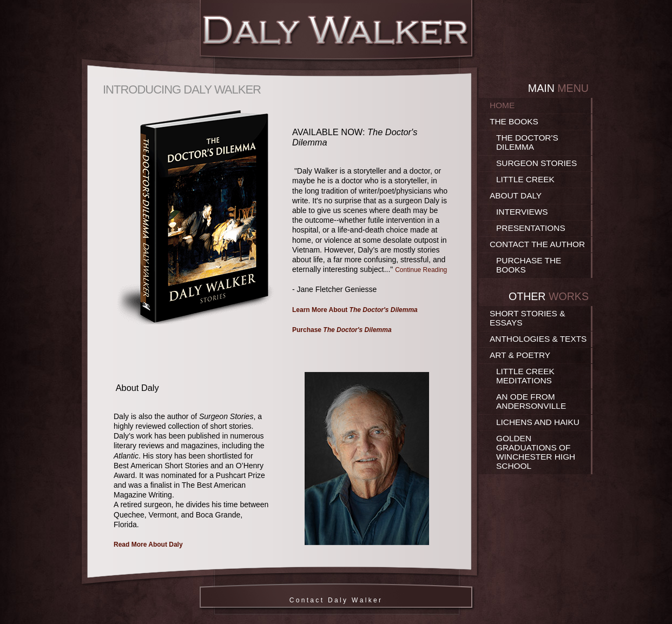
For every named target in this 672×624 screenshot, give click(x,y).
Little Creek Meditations (525, 376)
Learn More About (355, 310)
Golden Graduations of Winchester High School (536, 452)
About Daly (516, 195)
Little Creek (525, 179)
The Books (514, 121)
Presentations (531, 228)
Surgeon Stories (536, 163)
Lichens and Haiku (538, 422)
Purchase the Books (529, 265)
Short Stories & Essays (527, 318)
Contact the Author (537, 244)
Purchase (342, 330)
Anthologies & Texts (538, 339)
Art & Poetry (520, 355)
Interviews (522, 212)
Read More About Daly (148, 545)
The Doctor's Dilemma (527, 142)
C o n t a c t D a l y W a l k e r (336, 600)
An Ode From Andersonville (531, 401)
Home (502, 105)
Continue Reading (421, 270)
